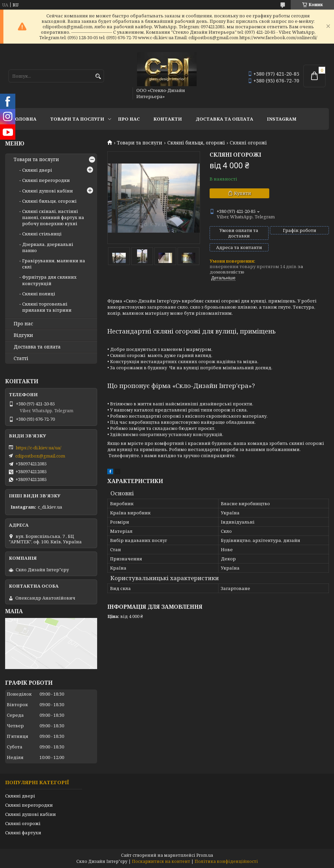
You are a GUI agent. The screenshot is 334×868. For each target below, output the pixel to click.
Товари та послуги (77, 119)
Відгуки (23, 335)
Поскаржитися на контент (161, 861)
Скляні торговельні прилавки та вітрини (47, 307)
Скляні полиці (39, 294)
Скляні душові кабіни (48, 191)
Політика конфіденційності (226, 861)
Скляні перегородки (46, 180)
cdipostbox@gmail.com (40, 456)
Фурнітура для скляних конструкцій (49, 280)
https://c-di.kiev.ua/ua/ (39, 448)
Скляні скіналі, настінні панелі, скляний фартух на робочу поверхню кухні (53, 217)
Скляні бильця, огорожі (196, 143)
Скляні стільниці (42, 234)
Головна (24, 119)
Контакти (168, 119)
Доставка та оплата (224, 119)
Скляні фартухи (23, 833)
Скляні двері (37, 170)
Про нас (129, 119)
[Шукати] (98, 76)
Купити (243, 193)
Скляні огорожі (23, 823)
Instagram (282, 119)
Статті (21, 358)
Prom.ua (205, 855)
